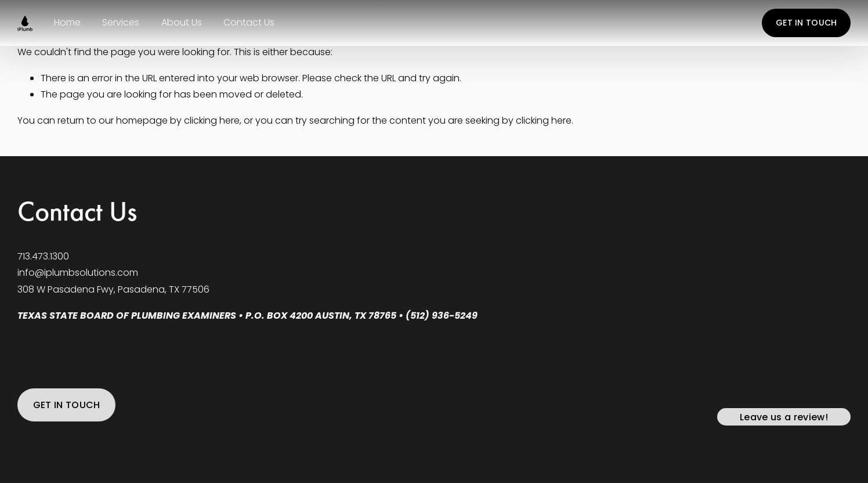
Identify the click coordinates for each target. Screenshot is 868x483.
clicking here (212, 120)
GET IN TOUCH (806, 23)
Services (121, 22)
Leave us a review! (784, 417)
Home (67, 22)
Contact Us (249, 22)
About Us (182, 22)
